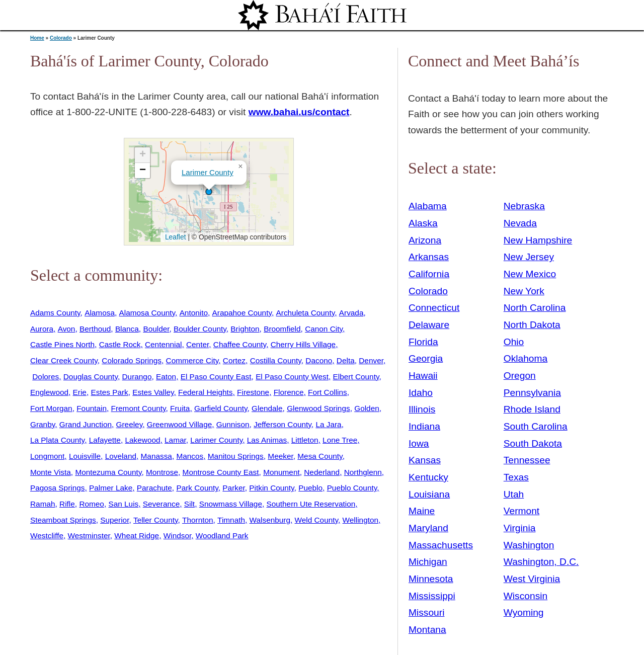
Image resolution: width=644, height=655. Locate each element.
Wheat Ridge (137, 536)
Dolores (46, 377)
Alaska (423, 223)
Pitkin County (271, 488)
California (429, 274)
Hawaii (423, 376)
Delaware (429, 325)
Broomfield (282, 329)
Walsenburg (270, 520)
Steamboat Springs (63, 520)
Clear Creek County (64, 360)
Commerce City (192, 360)
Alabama (428, 206)
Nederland (322, 472)
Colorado (61, 38)
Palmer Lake (111, 488)
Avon (67, 329)
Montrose (162, 472)
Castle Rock (120, 344)
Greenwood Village (180, 424)
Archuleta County (306, 313)
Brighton (245, 329)
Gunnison (233, 424)
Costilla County (276, 360)
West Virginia (532, 579)
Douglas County (91, 377)
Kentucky (428, 477)
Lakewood (142, 440)
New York (524, 291)
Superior (114, 520)
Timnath (231, 520)
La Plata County (57, 440)
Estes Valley (153, 392)
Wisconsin (526, 596)
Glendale (267, 408)
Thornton (197, 520)
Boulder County (200, 329)
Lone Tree (340, 440)
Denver (371, 360)
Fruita (180, 408)
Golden (367, 408)
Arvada (351, 313)
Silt (189, 504)
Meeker (280, 456)
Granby (43, 424)
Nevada (520, 223)
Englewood (49, 392)
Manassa (156, 456)
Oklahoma (526, 358)
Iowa (419, 443)
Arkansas (429, 257)
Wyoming (524, 612)
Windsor (177, 536)
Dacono (319, 360)
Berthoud (95, 329)
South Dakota (533, 443)
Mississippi (432, 596)
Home (37, 38)
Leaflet (174, 237)
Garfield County (221, 408)
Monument (281, 472)
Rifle (67, 504)
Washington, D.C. (541, 562)
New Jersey (529, 257)
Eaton (166, 377)
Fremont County (139, 408)
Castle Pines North (62, 344)
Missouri (426, 612)
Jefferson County (283, 424)
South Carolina (536, 426)
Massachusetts (441, 545)
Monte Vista (51, 472)
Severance (161, 504)
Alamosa (100, 313)
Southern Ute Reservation (311, 504)
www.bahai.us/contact (299, 112)
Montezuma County (108, 472)
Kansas (425, 460)
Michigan (428, 562)
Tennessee (527, 460)
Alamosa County (147, 313)
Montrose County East (221, 472)
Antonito (194, 313)
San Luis (123, 504)
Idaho (421, 393)
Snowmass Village (231, 504)
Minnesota (431, 579)
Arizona (425, 240)
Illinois (422, 409)
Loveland (121, 456)
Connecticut (434, 308)
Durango (137, 377)
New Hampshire (538, 240)
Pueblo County (352, 488)
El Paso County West (292, 377)
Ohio (514, 342)
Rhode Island (532, 409)
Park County (197, 488)
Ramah (43, 504)
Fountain (92, 408)
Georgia (426, 358)
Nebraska (524, 206)
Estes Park (109, 392)
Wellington (360, 520)
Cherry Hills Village (303, 344)
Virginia (520, 528)
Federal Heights (205, 392)
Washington (529, 545)
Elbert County (356, 377)
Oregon (520, 376)
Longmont (47, 456)
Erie (80, 392)
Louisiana (429, 494)
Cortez (234, 360)
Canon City (324, 329)
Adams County (55, 313)
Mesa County (320, 456)
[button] (209, 192)
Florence (289, 392)
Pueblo (310, 488)
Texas (516, 477)
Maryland (428, 528)
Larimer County (208, 172)
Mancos (190, 456)
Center (197, 344)
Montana (427, 630)
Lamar (175, 440)
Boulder (156, 329)
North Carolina (535, 308)
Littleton (305, 440)
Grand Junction (86, 424)
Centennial (163, 344)
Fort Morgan (51, 408)
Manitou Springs (236, 456)
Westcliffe (47, 536)
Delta (346, 360)
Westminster (89, 536)
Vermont (521, 511)
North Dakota (532, 325)
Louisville (85, 456)
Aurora (42, 329)
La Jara (328, 424)
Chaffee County (240, 344)
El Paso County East (216, 377)
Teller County (156, 520)
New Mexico (530, 274)
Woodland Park (222, 536)
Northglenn (363, 472)
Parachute (154, 488)
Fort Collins (328, 392)
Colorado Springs (132, 360)
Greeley (130, 424)
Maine (422, 511)
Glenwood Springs (318, 408)
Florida (423, 342)
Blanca (127, 329)
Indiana (424, 426)
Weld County (317, 520)
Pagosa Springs (57, 488)
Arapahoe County (242, 313)
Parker (233, 488)
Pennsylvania (532, 393)
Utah (514, 494)
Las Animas (267, 440)
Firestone (253, 392)
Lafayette (105, 440)
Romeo (92, 504)
